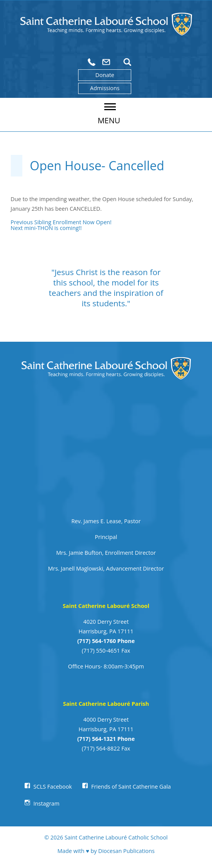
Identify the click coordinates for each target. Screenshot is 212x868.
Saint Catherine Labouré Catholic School (116, 837)
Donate (105, 75)
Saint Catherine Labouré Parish (106, 704)
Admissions (105, 88)
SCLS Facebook (53, 787)
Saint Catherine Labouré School (106, 606)
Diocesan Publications (126, 851)
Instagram (47, 803)
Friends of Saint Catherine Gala (131, 787)
